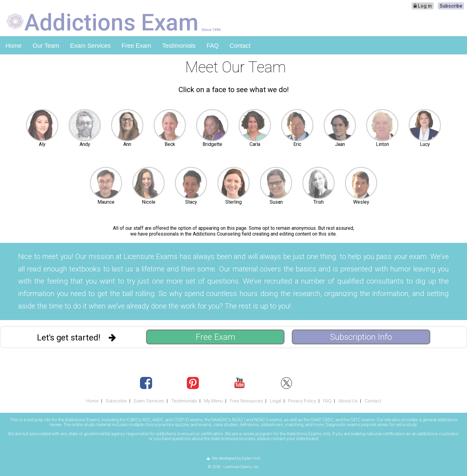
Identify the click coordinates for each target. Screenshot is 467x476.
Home (14, 46)
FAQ (213, 46)
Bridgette (212, 144)
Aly (42, 144)
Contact (240, 46)
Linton (382, 144)
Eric (297, 144)
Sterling (233, 202)
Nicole (149, 202)
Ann (127, 144)
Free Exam (136, 46)
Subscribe (451, 6)
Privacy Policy (302, 401)
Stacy (191, 202)
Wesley (361, 202)
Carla (255, 144)
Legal (276, 401)
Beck (170, 144)
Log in (423, 6)
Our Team (46, 46)
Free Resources (246, 401)
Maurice (106, 202)
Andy (85, 144)
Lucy (425, 144)
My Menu (213, 401)
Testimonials (179, 46)
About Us (348, 401)
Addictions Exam (111, 22)
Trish (319, 202)
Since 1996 (211, 30)
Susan (276, 202)
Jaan (340, 144)
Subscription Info (361, 337)
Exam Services (90, 46)
